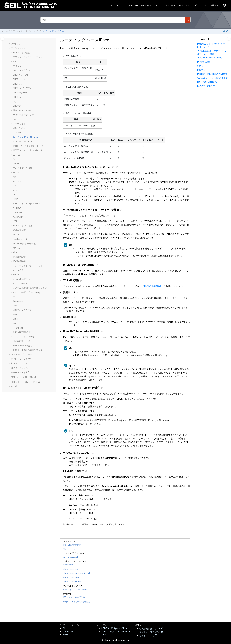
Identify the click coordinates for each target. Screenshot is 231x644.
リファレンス (185, 5)
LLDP (15, 199)
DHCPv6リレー (20, 97)
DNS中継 (17, 106)
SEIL (65, 628)
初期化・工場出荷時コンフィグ (28, 350)
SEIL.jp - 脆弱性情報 (22, 377)
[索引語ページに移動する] (224, 6)
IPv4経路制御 (19, 257)
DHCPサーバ (19, 79)
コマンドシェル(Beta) (23, 337)
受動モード (202, 66)
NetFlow (17, 208)
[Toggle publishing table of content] (2, 39)
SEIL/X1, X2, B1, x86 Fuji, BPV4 (116, 631)
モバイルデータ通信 (23, 168)
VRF (15, 315)
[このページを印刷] (228, 31)
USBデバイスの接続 (22, 310)
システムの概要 (20, 283)
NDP (15, 177)
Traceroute (18, 301)
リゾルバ (17, 248)
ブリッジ (17, 66)
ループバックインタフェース (27, 204)
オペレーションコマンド (23, 359)
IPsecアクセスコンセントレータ (28, 146)
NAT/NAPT (18, 212)
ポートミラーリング (23, 181)
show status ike (70, 569)
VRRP (16, 319)
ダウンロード (200, 5)
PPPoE (16, 164)
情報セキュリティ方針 (150, 632)
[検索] (188, 20)
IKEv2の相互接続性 (206, 86)
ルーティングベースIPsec (53, 31)
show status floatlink (73, 582)
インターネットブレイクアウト (28, 266)
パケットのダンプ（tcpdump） (28, 292)
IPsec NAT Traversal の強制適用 (212, 74)
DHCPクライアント (22, 75)
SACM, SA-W (69, 631)
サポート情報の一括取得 (25, 244)
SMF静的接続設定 (21, 341)
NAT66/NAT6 (19, 217)
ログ (15, 190)
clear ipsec (68, 565)
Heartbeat (18, 328)
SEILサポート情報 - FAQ (24, 382)
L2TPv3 (17, 155)
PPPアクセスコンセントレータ (28, 150)
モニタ (16, 172)
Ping (15, 159)
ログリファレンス (19, 368)
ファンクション (32, 31)
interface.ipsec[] (71, 557)
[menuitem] (113, 6)
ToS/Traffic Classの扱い (208, 82)
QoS (15, 186)
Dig (15, 101)
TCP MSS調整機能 (22, 332)
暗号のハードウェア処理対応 (77, 602)
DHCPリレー (19, 84)
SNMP (16, 275)
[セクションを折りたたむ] (224, 31)
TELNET (17, 297)
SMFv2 (66, 635)
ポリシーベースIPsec (23, 141)
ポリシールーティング (24, 115)
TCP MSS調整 (204, 62)
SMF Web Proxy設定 (23, 346)
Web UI (16, 323)
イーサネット (19, 124)
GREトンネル (19, 128)
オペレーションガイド (165, 5)
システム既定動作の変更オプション (30, 288)
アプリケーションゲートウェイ (28, 57)
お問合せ (214, 5)
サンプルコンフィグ (20, 363)
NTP (15, 221)
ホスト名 (17, 133)
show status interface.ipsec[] (77, 573)
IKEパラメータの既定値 (74, 597)
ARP (15, 62)
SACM (104, 635)
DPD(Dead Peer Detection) (209, 58)
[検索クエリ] (116, 20)
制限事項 (201, 70)
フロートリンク (20, 119)
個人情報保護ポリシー (150, 628)
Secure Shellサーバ (22, 279)
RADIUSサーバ (20, 239)
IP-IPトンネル (19, 235)
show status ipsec (72, 577)
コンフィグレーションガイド (139, 5)
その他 (14, 386)
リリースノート (18, 372)
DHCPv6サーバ (20, 93)
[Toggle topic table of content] (229, 39)
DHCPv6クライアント (23, 88)
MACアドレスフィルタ (24, 226)
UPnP (16, 306)
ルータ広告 (18, 270)
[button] (8, 44)
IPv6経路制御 (19, 261)
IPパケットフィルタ (22, 110)
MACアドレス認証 (22, 53)
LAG (15, 195)
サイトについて (147, 635)
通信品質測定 (19, 230)
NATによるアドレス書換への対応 (213, 78)
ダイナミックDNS (21, 70)
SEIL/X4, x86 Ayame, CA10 (114, 628)
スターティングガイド (113, 5)
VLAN (16, 252)
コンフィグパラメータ (21, 354)
